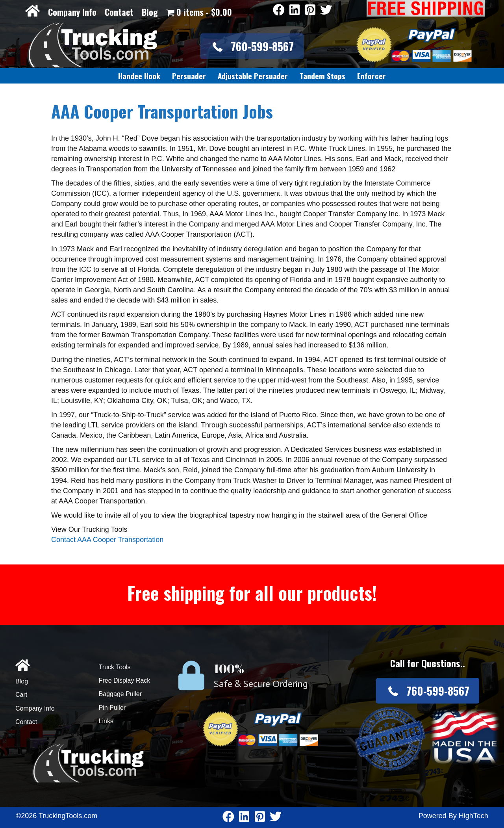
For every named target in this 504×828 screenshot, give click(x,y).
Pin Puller (112, 708)
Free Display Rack (125, 680)
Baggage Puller (120, 694)
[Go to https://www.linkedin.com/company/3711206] (295, 10)
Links (106, 721)
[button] (252, 46)
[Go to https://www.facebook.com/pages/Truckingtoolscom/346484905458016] (279, 10)
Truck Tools (115, 667)
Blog (150, 12)
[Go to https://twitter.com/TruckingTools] (326, 10)
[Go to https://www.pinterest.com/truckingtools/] (310, 10)
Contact (119, 12)
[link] (139, 76)
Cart (21, 695)
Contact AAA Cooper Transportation (107, 540)
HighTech (473, 816)
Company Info (72, 12)
